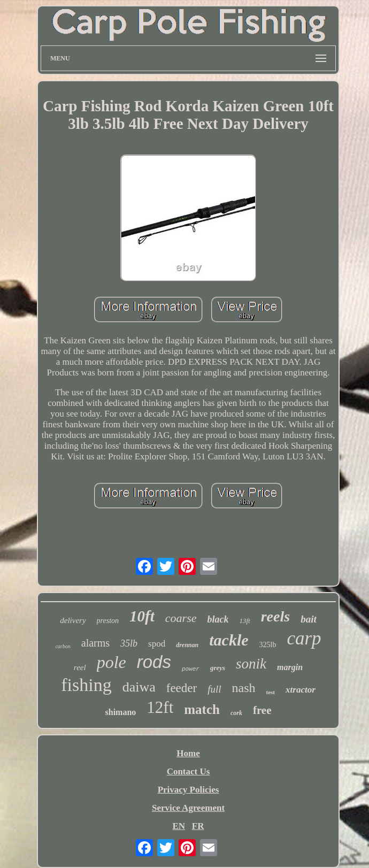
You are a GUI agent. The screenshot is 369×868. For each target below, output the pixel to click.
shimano (121, 712)
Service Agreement (188, 808)
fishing (86, 685)
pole (112, 662)
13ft (244, 621)
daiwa (139, 687)
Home (188, 753)
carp (304, 638)
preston (108, 621)
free (262, 710)
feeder (182, 688)
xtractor (301, 690)
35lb (129, 643)
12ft (160, 707)
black (218, 619)
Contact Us (189, 771)
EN (179, 826)
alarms (95, 643)
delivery (73, 620)
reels (275, 616)
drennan (187, 645)
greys (218, 668)
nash (244, 688)
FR (198, 826)
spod (157, 644)
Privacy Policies (189, 790)
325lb (268, 645)
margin (290, 667)
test (271, 692)
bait (309, 619)
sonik (251, 664)
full (214, 689)
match (202, 709)
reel (80, 667)
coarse (181, 618)
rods (154, 662)
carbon (63, 646)
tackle (229, 640)
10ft (142, 616)
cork (236, 713)
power (191, 669)
